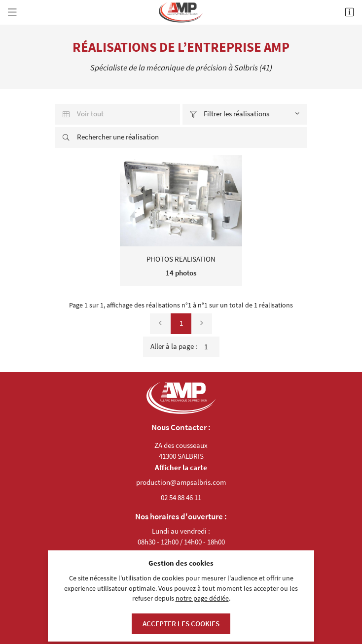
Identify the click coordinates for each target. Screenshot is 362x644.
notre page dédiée (202, 598)
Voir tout (83, 114)
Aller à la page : (185, 347)
